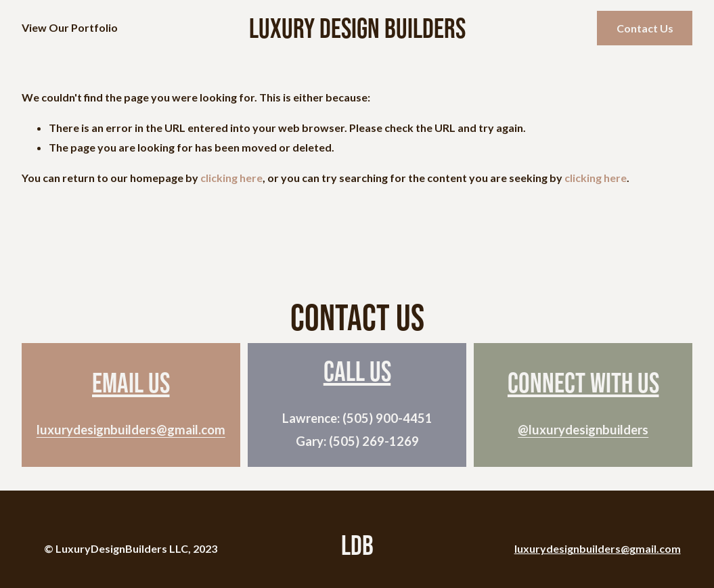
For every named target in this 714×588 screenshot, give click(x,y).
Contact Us (645, 28)
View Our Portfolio (70, 27)
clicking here (231, 178)
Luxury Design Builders (357, 28)
